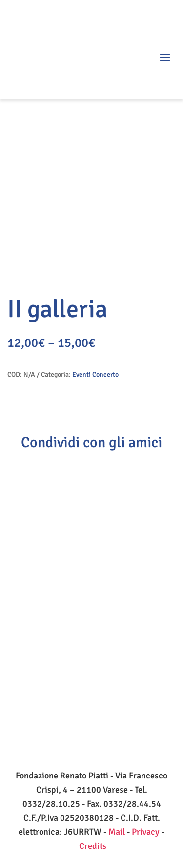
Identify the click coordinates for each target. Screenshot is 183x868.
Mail (117, 832)
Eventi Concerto (95, 375)
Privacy (146, 832)
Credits (93, 846)
